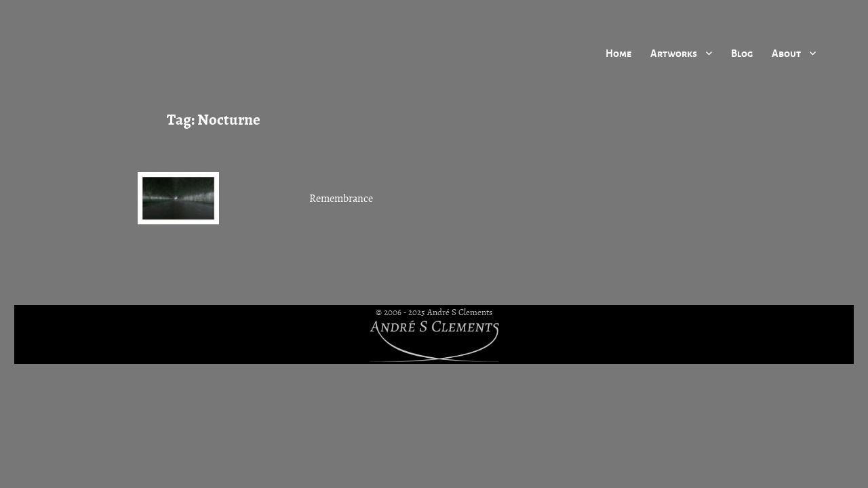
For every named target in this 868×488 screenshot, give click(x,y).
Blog (742, 53)
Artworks (674, 53)
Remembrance (341, 199)
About (786, 53)
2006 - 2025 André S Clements (438, 312)
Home (618, 53)
